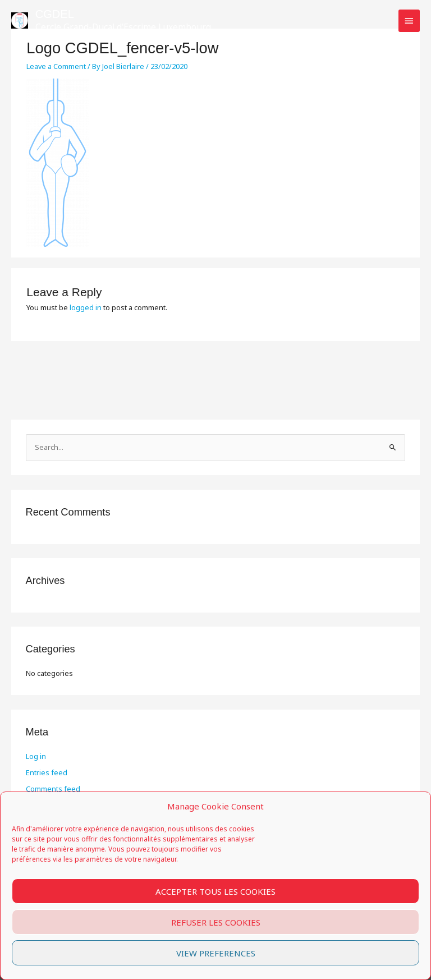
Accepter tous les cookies (215, 891)
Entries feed (47, 772)
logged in (86, 307)
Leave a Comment (56, 66)
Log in (36, 756)
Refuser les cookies (216, 922)
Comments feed (53, 789)
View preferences (216, 953)
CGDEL (55, 14)
